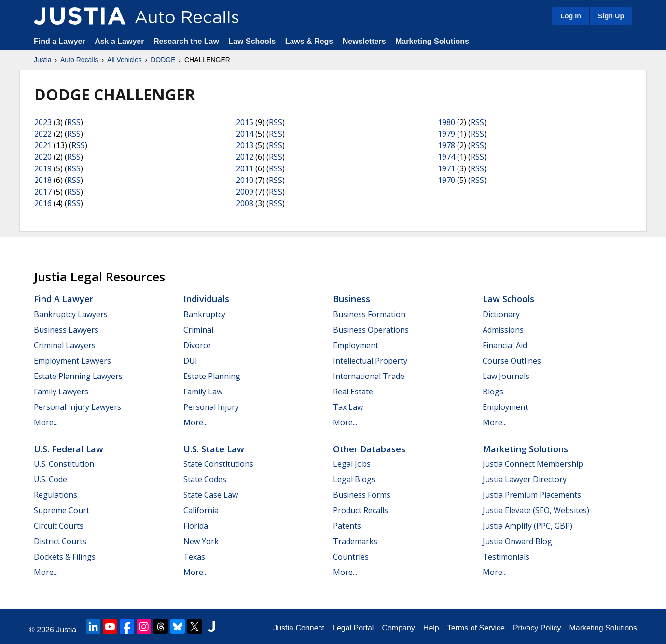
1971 (446, 168)
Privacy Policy (537, 628)
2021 (43, 145)
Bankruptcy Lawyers (71, 314)
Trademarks (355, 541)
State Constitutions (218, 464)
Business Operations (371, 330)
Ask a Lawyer (120, 41)
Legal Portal (353, 628)
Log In (571, 16)
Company (398, 628)
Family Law (203, 392)
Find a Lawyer (60, 41)
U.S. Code (50, 479)
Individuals (206, 299)
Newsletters (364, 41)
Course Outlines (512, 361)
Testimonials (506, 557)
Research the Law (186, 41)
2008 (245, 203)
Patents (347, 526)
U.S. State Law (214, 449)
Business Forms (362, 495)
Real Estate (353, 392)
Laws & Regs (309, 41)
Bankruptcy (204, 314)
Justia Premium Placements (532, 495)
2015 (245, 122)
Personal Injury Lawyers (77, 407)
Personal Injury (211, 407)
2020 (43, 157)
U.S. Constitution (64, 464)
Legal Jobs (352, 464)
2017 (43, 192)
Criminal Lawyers (65, 345)
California (201, 510)
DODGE (163, 60)
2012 (245, 157)
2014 (245, 134)
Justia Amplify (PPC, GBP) (527, 526)
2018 (43, 180)
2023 (43, 122)
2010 (245, 180)
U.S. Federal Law (69, 449)
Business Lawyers (66, 330)
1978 (446, 145)
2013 (245, 145)
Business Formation (369, 314)
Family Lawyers (61, 392)
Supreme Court (62, 510)
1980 (446, 122)
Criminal (198, 330)
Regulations (55, 495)
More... (46, 422)
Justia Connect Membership (533, 464)
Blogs (493, 392)
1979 (446, 134)
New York (201, 541)
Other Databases (369, 449)
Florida (196, 526)
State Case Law (211, 495)
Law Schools (252, 41)
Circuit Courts (59, 526)
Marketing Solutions (432, 41)
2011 (245, 168)
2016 (43, 203)
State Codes (205, 479)
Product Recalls (361, 510)
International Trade (369, 376)
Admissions (503, 330)
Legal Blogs (354, 479)
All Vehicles (125, 60)
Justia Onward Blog (517, 541)
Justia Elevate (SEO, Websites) (536, 510)
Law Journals (506, 376)
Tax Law (348, 407)
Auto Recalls (79, 60)
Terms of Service (476, 628)
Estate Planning (212, 376)
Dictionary (501, 314)
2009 (245, 192)
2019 (43, 168)
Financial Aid (505, 345)
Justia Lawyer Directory (525, 479)
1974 (446, 157)
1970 (446, 180)
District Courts (60, 541)
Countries (351, 557)
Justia (43, 60)
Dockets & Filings (65, 557)
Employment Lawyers (72, 361)
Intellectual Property (370, 361)
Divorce (197, 345)
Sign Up (611, 16)
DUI (190, 361)
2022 (43, 134)
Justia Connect (299, 628)
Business (352, 299)
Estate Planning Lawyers (78, 376)
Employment (356, 345)
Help (431, 628)
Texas (194, 557)
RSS (74, 122)
